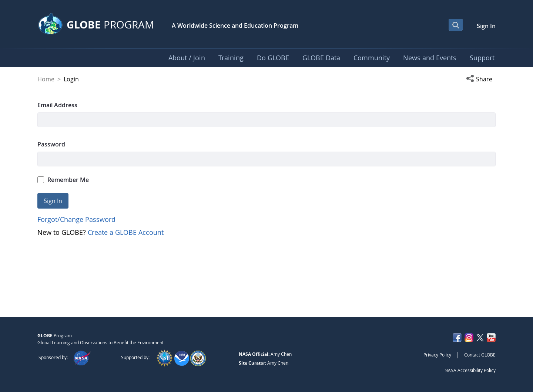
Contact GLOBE (480, 355)
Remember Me (63, 180)
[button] (481, 79)
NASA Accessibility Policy (470, 370)
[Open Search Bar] (456, 25)
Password (51, 144)
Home (46, 79)
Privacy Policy (437, 355)
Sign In (486, 26)
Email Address (57, 105)
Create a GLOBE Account (126, 232)
